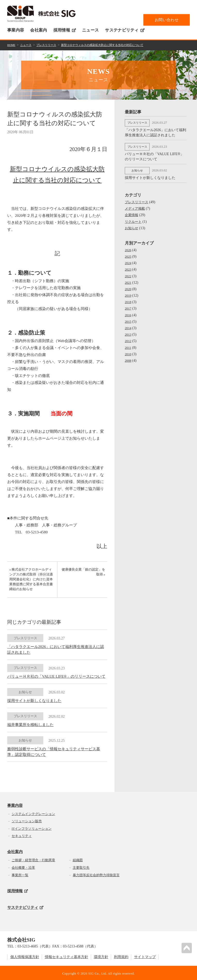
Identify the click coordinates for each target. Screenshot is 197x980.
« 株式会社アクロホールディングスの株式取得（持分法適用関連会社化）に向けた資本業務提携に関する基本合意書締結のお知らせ (30, 582)
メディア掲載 (136, 206)
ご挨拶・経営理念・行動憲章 (33, 859)
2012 (128, 338)
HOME (12, 45)
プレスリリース (49, 45)
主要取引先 (81, 866)
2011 (128, 345)
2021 (128, 280)
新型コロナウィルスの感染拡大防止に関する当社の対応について (110, 45)
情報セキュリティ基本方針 (67, 956)
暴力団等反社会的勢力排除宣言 (96, 874)
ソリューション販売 (27, 820)
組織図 (78, 859)
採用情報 (65, 30)
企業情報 (132, 212)
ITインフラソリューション (32, 827)
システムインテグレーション (33, 812)
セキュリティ (22, 835)
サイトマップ (145, 956)
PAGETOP (188, 947)
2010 (128, 351)
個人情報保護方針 (25, 956)
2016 (128, 312)
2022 (128, 273)
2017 (128, 306)
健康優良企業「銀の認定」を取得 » (86, 574)
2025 (128, 254)
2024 (128, 260)
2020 (128, 286)
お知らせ (132, 225)
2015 (128, 319)
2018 (128, 299)
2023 (128, 267)
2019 (128, 293)
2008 (128, 358)
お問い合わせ (167, 20)
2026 (128, 247)
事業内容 (16, 30)
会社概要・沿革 (23, 866)
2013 (128, 332)
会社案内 (39, 30)
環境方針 (101, 956)
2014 (128, 325)
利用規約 (121, 956)
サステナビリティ (125, 30)
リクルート (134, 219)
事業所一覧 (20, 874)
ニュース (90, 30)
